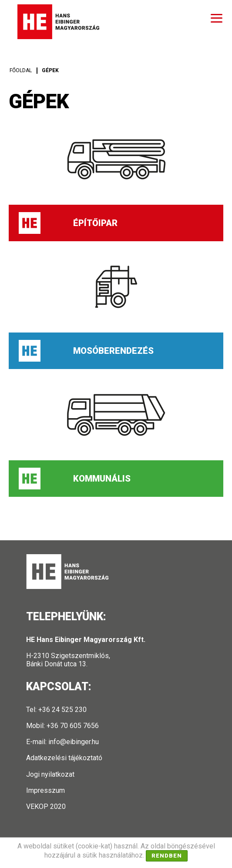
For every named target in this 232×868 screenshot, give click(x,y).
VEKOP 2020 (46, 806)
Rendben (167, 856)
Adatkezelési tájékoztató (64, 758)
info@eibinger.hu (74, 742)
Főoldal (21, 70)
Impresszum (45, 790)
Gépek (50, 70)
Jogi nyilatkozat (50, 774)
